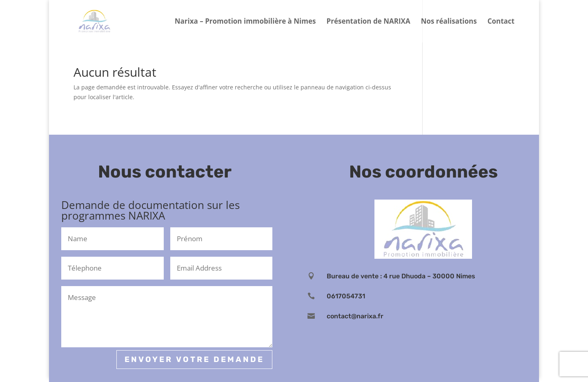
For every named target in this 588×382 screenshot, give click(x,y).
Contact (501, 22)
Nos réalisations (449, 22)
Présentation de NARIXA (369, 22)
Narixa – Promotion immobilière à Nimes (245, 22)
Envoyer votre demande (194, 359)
